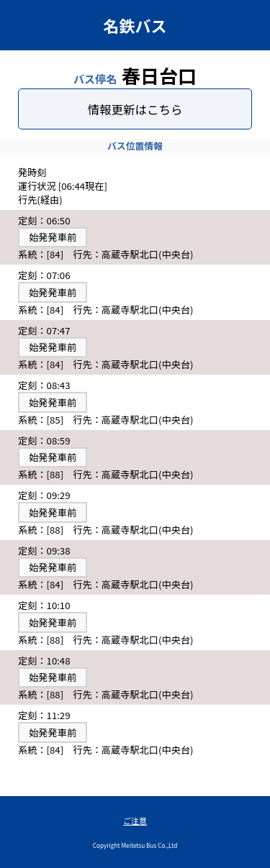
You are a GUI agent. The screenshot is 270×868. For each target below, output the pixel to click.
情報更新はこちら (135, 109)
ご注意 (135, 821)
